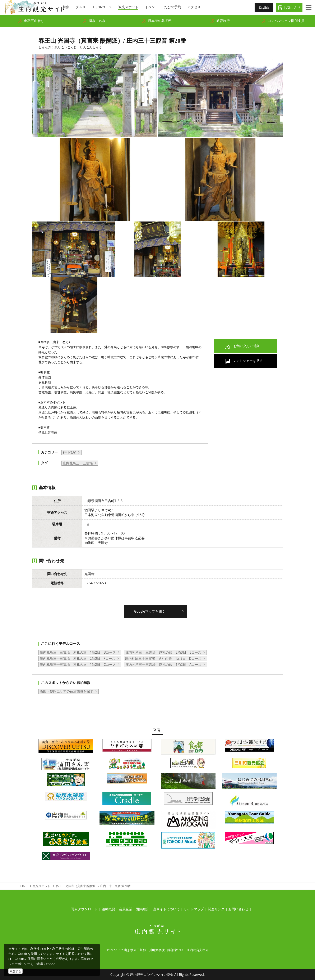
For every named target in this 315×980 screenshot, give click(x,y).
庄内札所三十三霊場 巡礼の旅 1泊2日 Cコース (78, 664)
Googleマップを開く (150, 611)
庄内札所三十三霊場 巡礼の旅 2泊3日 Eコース (163, 652)
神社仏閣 (69, 452)
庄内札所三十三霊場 (78, 463)
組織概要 (108, 909)
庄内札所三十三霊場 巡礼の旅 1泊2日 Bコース (78, 652)
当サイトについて (166, 909)
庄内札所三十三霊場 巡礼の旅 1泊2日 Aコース (163, 664)
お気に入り (292, 8)
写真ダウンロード (84, 909)
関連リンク (216, 909)
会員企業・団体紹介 (134, 909)
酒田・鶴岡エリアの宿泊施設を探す (66, 691)
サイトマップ (194, 909)
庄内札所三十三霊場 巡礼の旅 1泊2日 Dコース (163, 658)
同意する (15, 971)
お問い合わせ (238, 909)
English (264, 7)
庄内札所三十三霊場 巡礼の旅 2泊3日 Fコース (78, 658)
